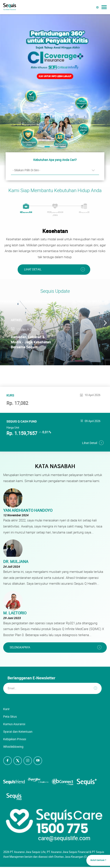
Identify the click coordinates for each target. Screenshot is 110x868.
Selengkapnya (20, 647)
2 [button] (55, 148)
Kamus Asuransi (14, 724)
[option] (55, 90)
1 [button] (47, 148)
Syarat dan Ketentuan (18, 732)
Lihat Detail (33, 269)
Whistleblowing (13, 747)
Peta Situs (10, 716)
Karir (6, 709)
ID (97, 7)
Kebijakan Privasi (15, 739)
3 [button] (63, 148)
